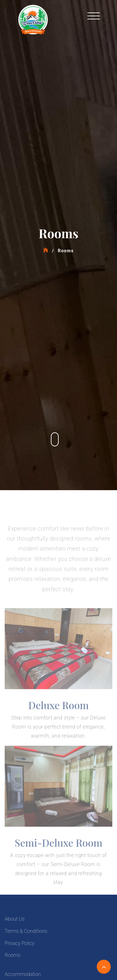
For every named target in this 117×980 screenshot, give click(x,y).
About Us (15, 919)
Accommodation (23, 974)
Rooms (12, 955)
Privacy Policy (19, 943)
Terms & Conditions (26, 931)
